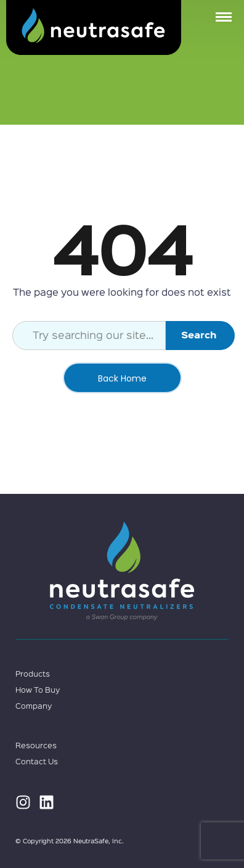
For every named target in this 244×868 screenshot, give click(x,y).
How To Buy (38, 691)
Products (33, 674)
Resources (36, 746)
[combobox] (89, 336)
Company (34, 707)
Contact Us (37, 762)
